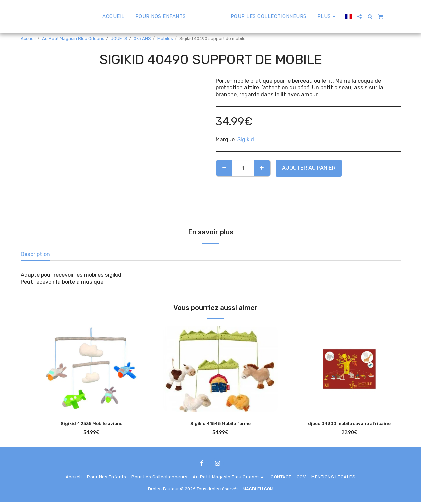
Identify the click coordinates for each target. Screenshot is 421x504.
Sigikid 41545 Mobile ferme (220, 424)
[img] (92, 369)
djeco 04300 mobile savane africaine (349, 424)
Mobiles (165, 38)
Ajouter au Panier (309, 168)
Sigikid (246, 139)
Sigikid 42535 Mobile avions (92, 424)
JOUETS (119, 38)
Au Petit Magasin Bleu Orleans (73, 38)
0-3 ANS (142, 38)
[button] (375, 16)
